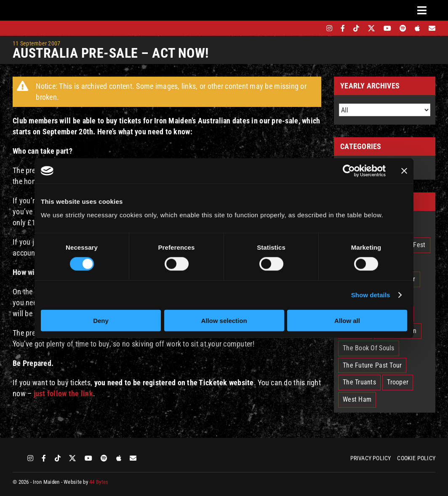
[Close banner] (404, 171)
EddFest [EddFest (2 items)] (414, 245)
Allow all (347, 320)
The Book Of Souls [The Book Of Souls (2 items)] (369, 348)
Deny (101, 320)
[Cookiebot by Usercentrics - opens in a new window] (349, 171)
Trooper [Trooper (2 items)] (398, 382)
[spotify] (403, 28)
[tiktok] (356, 28)
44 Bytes (99, 482)
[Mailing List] (432, 28)
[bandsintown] (315, 28)
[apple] (417, 28)
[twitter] (372, 28)
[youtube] (387, 28)
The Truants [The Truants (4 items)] (359, 382)
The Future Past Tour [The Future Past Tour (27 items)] (372, 365)
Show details (371, 295)
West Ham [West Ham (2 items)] (357, 399)
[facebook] (343, 28)
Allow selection (224, 320)
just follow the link (63, 393)
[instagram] (329, 28)
